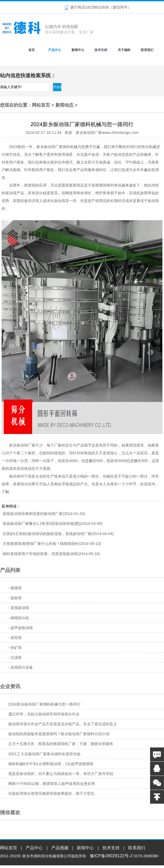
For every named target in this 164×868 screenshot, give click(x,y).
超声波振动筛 (22, 628)
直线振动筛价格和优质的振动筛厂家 (33, 514)
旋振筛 (16, 598)
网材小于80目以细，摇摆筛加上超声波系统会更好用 (52, 784)
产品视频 (60, 848)
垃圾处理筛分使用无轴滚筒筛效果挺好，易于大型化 (51, 793)
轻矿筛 (16, 648)
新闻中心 (78, 50)
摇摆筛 (16, 588)
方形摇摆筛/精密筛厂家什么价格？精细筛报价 (41, 544)
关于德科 (124, 50)
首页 (32, 50)
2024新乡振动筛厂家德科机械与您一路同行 (44, 704)
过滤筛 (16, 657)
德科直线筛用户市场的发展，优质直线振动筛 (40, 554)
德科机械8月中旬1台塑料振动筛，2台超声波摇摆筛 (51, 764)
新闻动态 (64, 105)
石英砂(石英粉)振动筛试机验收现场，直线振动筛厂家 (47, 534)
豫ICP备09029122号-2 (111, 856)
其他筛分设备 (22, 667)
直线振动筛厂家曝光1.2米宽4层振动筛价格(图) (41, 524)
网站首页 (41, 105)
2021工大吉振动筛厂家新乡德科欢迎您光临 (44, 754)
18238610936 (97, 7)
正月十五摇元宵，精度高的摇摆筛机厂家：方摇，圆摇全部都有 (61, 744)
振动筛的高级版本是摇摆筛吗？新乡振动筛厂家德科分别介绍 (59, 734)
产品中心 (55, 50)
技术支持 (101, 50)
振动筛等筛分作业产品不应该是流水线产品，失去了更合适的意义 (63, 724)
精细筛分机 (20, 618)
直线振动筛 (20, 608)
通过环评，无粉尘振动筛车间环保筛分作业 (44, 714)
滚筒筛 (16, 638)
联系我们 (147, 50)
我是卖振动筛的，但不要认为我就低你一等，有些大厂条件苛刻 (61, 774)
